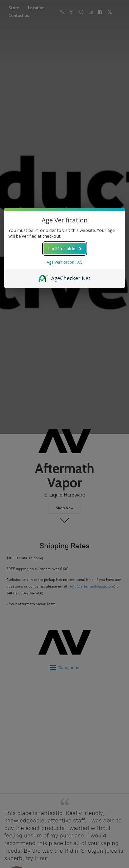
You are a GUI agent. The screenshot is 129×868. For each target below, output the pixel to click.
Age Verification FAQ (65, 262)
